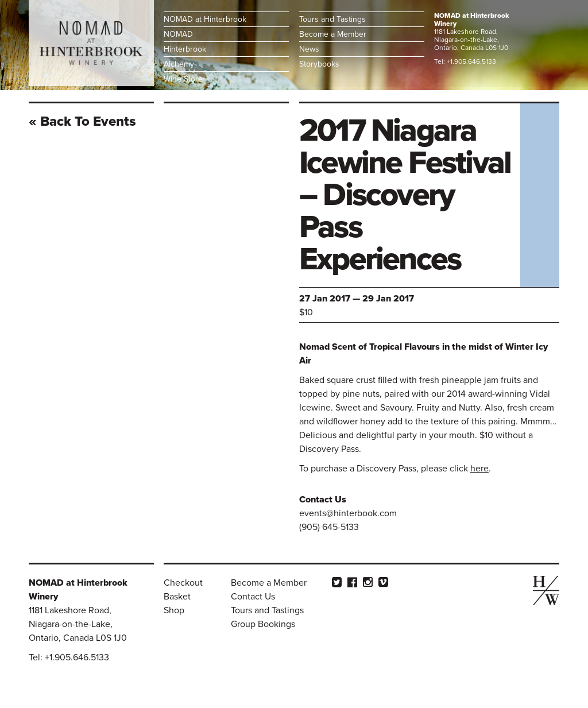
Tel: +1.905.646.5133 (465, 61)
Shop (174, 610)
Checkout (183, 583)
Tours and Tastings (332, 19)
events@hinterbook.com (348, 513)
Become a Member (333, 34)
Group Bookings (263, 624)
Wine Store (183, 79)
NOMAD (178, 34)
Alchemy (179, 64)
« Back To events (82, 121)
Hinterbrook (185, 49)
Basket (177, 597)
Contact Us (253, 597)
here (479, 469)
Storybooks (319, 64)
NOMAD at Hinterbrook (205, 19)
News (309, 49)
